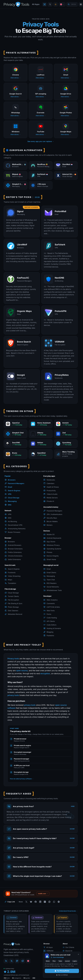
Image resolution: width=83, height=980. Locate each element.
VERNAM (48, 951)
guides (27, 978)
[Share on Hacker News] (45, 902)
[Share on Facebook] (36, 902)
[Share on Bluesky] (31, 902)
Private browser (20, 739)
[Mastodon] (17, 961)
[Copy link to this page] (10, 902)
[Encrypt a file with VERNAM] (45, 4)
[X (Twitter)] (12, 961)
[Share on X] (26, 902)
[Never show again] (78, 954)
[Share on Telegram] (59, 902)
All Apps (36, 4)
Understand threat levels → (68, 911)
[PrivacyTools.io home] (16, 4)
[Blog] (6, 961)
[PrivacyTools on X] (50, 4)
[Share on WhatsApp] (54, 902)
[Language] (62, 4)
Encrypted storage (21, 772)
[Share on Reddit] (49, 902)
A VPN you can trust (22, 765)
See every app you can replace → (41, 141)
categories (17, 978)
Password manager (22, 759)
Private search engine (22, 745)
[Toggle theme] (56, 4)
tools (7, 978)
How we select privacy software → (22, 779)
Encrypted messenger (23, 752)
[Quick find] (72, 4)
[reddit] (23, 961)
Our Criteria (68, 947)
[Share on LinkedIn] (40, 902)
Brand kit (67, 951)
